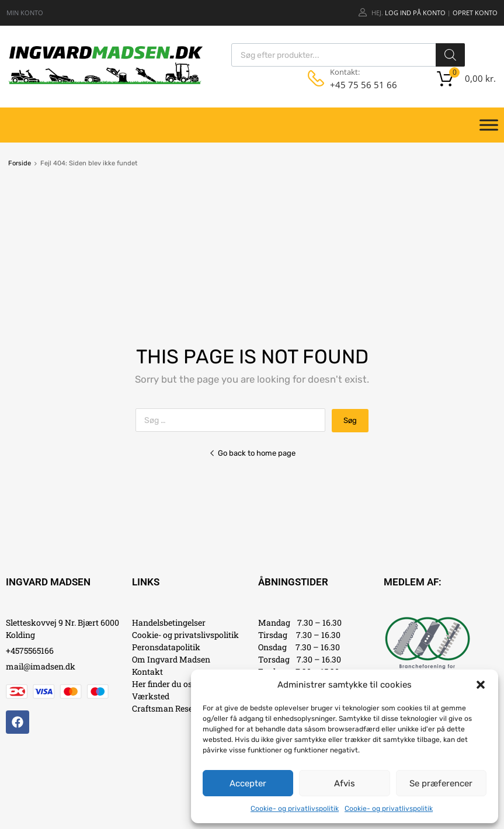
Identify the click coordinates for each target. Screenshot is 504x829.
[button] (481, 685)
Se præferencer (441, 783)
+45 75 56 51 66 (359, 85)
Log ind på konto (415, 13)
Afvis (345, 783)
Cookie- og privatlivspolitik (295, 809)
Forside (20, 163)
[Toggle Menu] (489, 125)
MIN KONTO (25, 13)
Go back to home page (252, 453)
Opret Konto (475, 13)
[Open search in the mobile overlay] (348, 55)
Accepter (248, 783)
